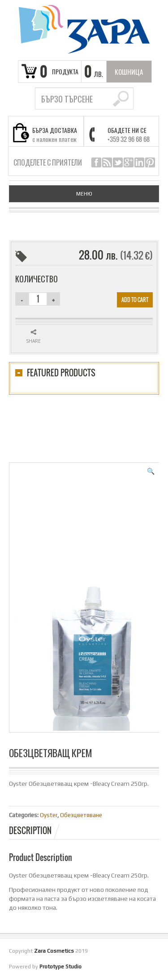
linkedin (139, 162)
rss (107, 162)
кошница (129, 72)
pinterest (150, 162)
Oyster (49, 815)
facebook (96, 162)
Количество (37, 279)
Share (33, 341)
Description (30, 831)
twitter (118, 162)
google (129, 162)
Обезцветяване (81, 815)
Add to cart (135, 300)
